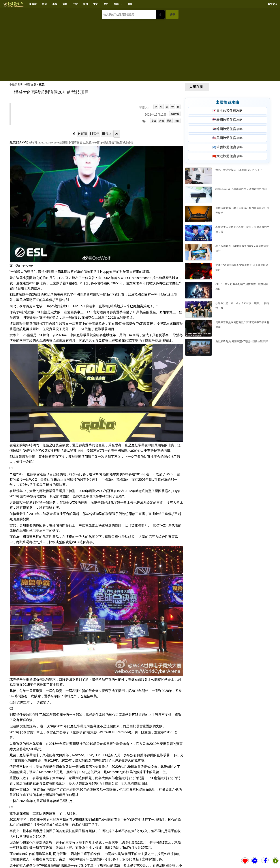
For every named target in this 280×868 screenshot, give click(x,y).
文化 (96, 4)
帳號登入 (273, 4)
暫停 (96, 134)
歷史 (106, 4)
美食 (55, 4)
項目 (177, 121)
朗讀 (84, 134)
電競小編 (175, 114)
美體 (85, 4)
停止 (108, 134)
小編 (154, 121)
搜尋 (172, 14)
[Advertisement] (140, 49)
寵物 (65, 4)
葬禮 (161, 121)
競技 (169, 121)
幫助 (130, 4)
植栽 (44, 4)
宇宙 (75, 4)
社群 (116, 4)
